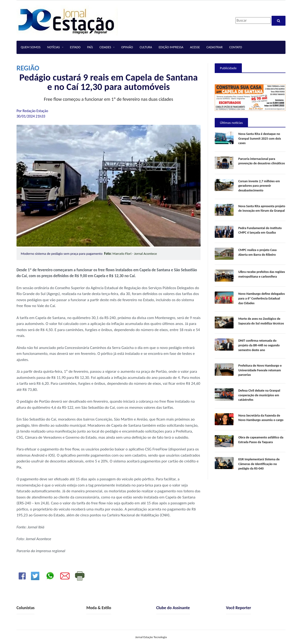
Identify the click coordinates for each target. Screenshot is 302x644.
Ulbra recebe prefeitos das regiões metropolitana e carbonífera (262, 274)
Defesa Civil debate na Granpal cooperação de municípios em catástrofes (259, 395)
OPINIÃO (127, 47)
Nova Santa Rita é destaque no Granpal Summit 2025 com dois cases (260, 138)
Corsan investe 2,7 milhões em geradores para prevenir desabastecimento (259, 186)
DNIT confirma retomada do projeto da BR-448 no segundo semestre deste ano (259, 345)
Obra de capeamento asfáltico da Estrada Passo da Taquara (261, 440)
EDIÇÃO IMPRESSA (171, 47)
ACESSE (195, 47)
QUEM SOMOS (31, 47)
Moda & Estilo (99, 608)
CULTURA (146, 47)
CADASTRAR (215, 47)
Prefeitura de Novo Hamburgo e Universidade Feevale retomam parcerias (260, 370)
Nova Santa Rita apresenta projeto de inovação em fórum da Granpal (262, 209)
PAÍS (90, 47)
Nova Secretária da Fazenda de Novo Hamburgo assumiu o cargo (261, 418)
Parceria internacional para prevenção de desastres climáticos (262, 161)
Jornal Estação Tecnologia (151, 637)
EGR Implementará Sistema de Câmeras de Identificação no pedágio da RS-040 (259, 464)
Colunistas (25, 608)
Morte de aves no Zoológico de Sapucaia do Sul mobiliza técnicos (261, 321)
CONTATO (236, 47)
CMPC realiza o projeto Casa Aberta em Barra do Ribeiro (257, 252)
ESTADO (75, 47)
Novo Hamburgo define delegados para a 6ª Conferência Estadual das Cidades (262, 298)
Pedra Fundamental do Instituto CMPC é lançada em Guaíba (260, 230)
